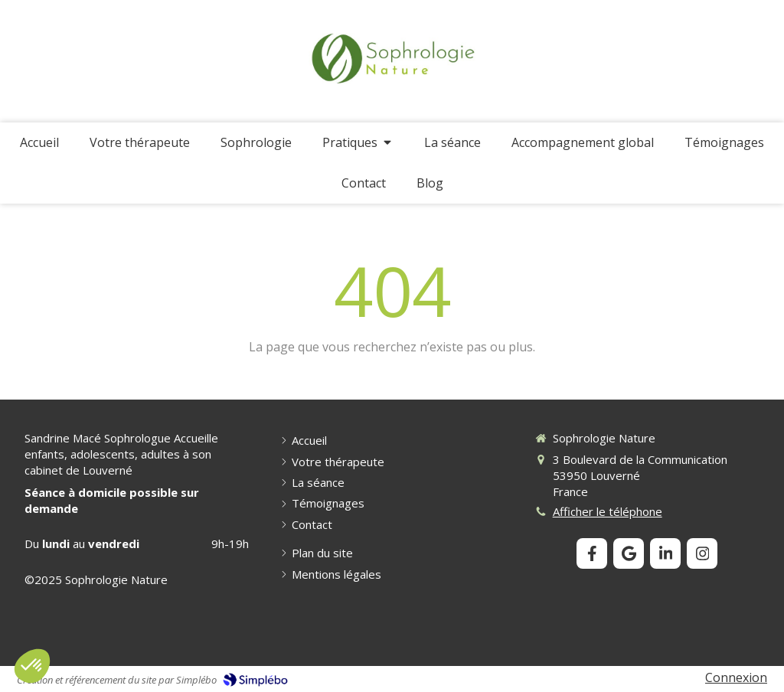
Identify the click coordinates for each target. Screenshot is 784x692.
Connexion (736, 677)
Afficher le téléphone (608, 511)
